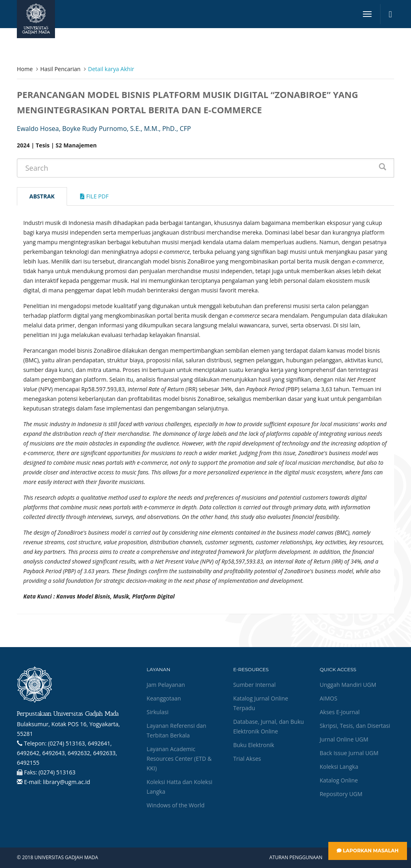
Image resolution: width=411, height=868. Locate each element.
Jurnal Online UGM (344, 739)
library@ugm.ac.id (67, 782)
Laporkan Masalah (368, 851)
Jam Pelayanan (166, 685)
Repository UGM (341, 794)
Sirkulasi (157, 712)
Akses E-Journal (340, 712)
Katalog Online (339, 780)
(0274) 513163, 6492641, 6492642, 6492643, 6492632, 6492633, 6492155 (67, 753)
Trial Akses (247, 759)
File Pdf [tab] (94, 196)
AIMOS (328, 698)
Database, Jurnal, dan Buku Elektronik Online (269, 726)
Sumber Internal (254, 685)
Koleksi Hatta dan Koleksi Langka (179, 787)
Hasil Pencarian (60, 69)
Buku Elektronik (254, 745)
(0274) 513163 (57, 772)
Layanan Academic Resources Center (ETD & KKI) (179, 759)
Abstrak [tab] (42, 196)
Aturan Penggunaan (296, 858)
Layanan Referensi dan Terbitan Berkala (176, 730)
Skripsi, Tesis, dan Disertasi (355, 726)
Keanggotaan (164, 698)
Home (25, 69)
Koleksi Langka (339, 767)
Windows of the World (175, 805)
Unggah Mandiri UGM (348, 685)
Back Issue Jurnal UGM (349, 753)
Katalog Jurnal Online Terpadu (261, 703)
